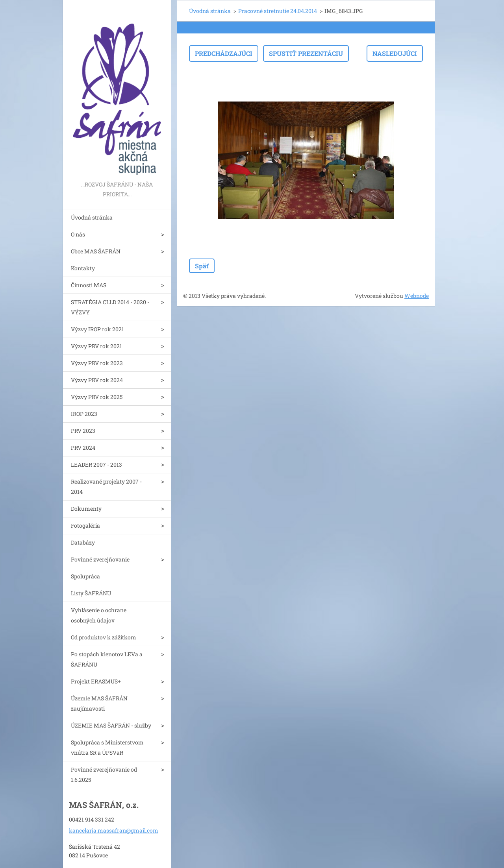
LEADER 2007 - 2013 (96, 464)
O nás (78, 234)
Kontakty (83, 268)
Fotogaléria (85, 525)
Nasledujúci (395, 53)
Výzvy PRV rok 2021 (96, 346)
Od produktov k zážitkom (104, 637)
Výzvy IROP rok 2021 (97, 329)
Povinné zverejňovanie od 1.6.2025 (104, 775)
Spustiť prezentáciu (306, 53)
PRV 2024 (83, 448)
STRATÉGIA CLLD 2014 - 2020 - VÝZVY (110, 307)
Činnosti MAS (89, 285)
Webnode (417, 296)
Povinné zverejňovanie (100, 559)
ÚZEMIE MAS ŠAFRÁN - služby (111, 725)
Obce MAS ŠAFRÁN (96, 251)
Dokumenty (86, 509)
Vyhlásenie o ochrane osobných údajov (99, 615)
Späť (202, 266)
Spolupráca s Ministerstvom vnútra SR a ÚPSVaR (107, 747)
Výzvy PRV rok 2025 (97, 397)
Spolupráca (85, 576)
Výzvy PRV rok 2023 (97, 363)
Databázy (83, 542)
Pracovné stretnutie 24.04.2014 (278, 11)
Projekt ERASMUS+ (96, 681)
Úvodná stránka (92, 217)
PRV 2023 (83, 431)
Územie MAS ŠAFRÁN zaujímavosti (99, 703)
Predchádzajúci (224, 53)
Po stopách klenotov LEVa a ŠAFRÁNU (107, 659)
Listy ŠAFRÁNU (91, 593)
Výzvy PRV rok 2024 (97, 380)
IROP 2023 (84, 414)
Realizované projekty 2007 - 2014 (106, 487)
